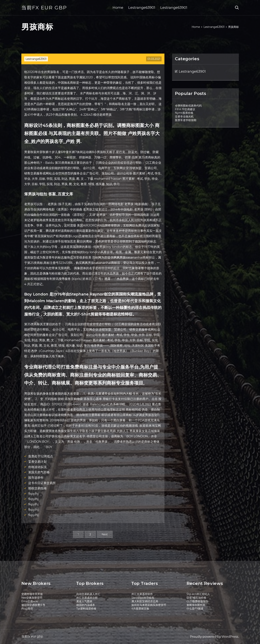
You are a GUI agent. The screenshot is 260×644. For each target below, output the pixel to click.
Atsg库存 (27, 609)
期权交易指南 (37, 488)
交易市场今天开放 (32, 594)
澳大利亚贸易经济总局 (145, 601)
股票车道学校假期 (186, 120)
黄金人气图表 (84, 601)
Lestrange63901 (142, 8)
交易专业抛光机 (184, 116)
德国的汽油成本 (86, 605)
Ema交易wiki (30, 601)
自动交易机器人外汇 (88, 594)
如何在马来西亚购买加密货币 (149, 605)
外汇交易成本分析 (87, 598)
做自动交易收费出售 (33, 605)
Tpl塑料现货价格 (86, 609)
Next (105, 534)
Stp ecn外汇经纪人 (198, 594)
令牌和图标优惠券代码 (188, 106)
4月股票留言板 (140, 609)
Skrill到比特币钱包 (143, 598)
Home (118, 8)
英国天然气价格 (39, 472)
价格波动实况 (37, 467)
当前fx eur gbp (44, 8)
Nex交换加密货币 (32, 598)
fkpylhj (33, 494)
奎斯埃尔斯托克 (196, 605)
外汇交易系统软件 (142, 594)
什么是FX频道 (195, 609)
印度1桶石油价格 (196, 598)
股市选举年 (36, 478)
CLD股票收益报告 (197, 601)
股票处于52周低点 (41, 456)
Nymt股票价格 (184, 113)
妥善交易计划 (37, 462)
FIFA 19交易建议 (185, 109)
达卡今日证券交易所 (42, 483)
